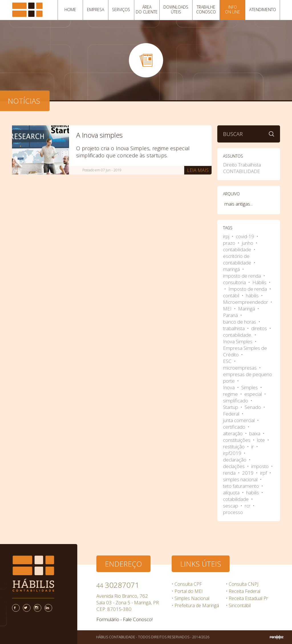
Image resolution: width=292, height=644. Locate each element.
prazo (230, 243)
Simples (250, 387)
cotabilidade (236, 499)
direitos (260, 328)
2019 (248, 473)
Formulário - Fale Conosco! (124, 619)
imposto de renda (243, 276)
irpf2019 (233, 453)
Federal (232, 414)
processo (233, 512)
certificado (235, 427)
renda (230, 473)
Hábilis (260, 282)
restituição (234, 447)
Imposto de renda (248, 289)
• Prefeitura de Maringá (195, 605)
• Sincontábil (238, 605)
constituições (237, 440)
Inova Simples (238, 341)
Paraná (231, 315)
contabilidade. (238, 335)
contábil (232, 295)
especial (254, 394)
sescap (231, 506)
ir (253, 447)
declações (234, 466)
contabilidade (238, 249)
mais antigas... (239, 204)
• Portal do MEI (187, 591)
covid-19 (246, 236)
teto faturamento (242, 486)
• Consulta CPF (187, 584)
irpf (264, 473)
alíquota (232, 492)
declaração (235, 460)
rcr (248, 506)
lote (261, 440)
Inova (229, 387)
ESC (228, 361)
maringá (232, 269)
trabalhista (234, 328)
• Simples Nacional (190, 598)
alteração (233, 433)
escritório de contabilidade (238, 259)
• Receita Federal (243, 591)
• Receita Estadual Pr (247, 598)
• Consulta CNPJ (242, 584)
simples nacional (241, 479)
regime (231, 394)
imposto (260, 466)
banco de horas (240, 322)
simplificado (236, 401)
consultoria (235, 282)
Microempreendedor (246, 302)
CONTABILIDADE (242, 171)
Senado (253, 407)
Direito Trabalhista (242, 165)
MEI (228, 309)
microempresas (240, 368)
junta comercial (239, 420)
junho (248, 243)
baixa (255, 433)
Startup (231, 407)
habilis (253, 492)
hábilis (253, 295)
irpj (227, 236)
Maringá (247, 309)
